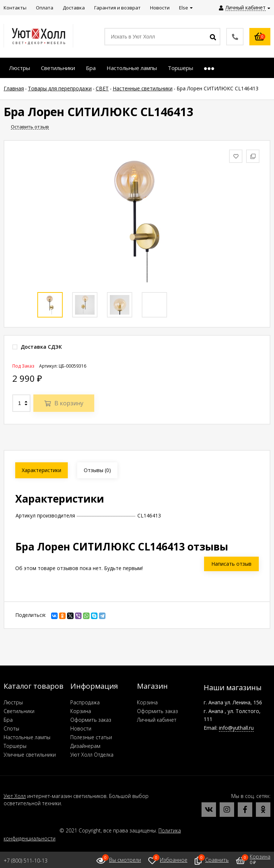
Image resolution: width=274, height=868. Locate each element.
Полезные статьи (91, 737)
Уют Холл (15, 796)
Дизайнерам (85, 746)
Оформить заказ (91, 720)
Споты (11, 728)
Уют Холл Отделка (92, 755)
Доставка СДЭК (37, 347)
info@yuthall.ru (236, 728)
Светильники (19, 711)
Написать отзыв (231, 564)
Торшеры (15, 746)
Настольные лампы (27, 737)
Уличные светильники (30, 755)
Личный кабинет (157, 720)
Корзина (81, 711)
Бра (8, 720)
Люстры (13, 702)
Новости (81, 728)
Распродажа (85, 702)
